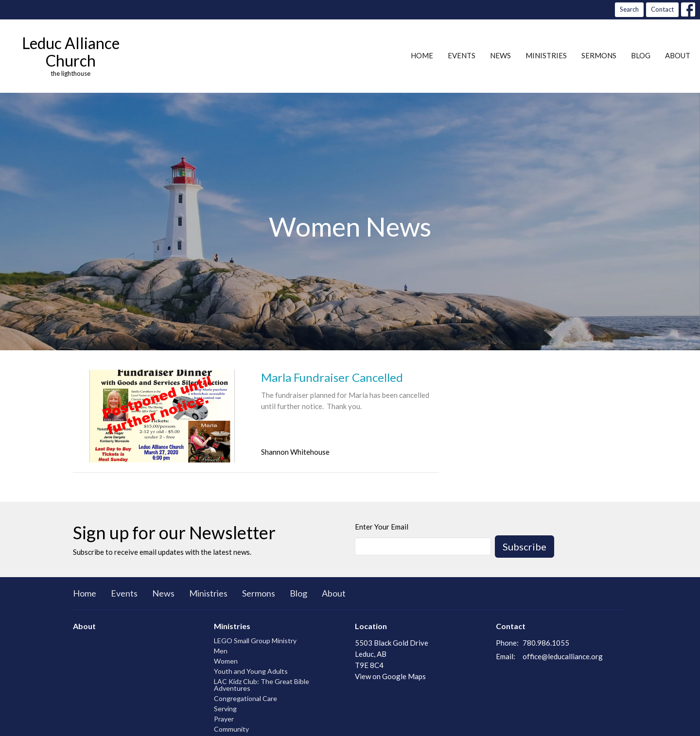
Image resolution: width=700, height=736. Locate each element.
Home (422, 55)
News (500, 55)
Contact (662, 9)
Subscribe (525, 547)
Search (629, 9)
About (678, 55)
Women (226, 661)
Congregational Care (245, 698)
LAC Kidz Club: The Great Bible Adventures (262, 685)
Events (462, 55)
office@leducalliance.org (563, 656)
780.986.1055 (546, 643)
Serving (225, 709)
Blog (641, 55)
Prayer (224, 719)
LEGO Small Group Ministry (255, 641)
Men (221, 651)
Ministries (546, 55)
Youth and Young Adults (251, 671)
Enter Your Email (382, 527)
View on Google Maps (390, 676)
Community (231, 729)
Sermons (599, 55)
